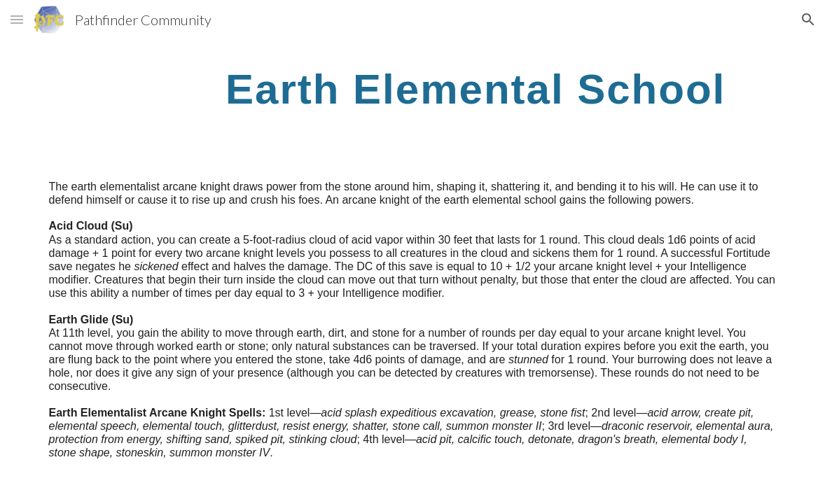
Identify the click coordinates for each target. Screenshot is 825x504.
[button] (17, 19)
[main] (476, 89)
